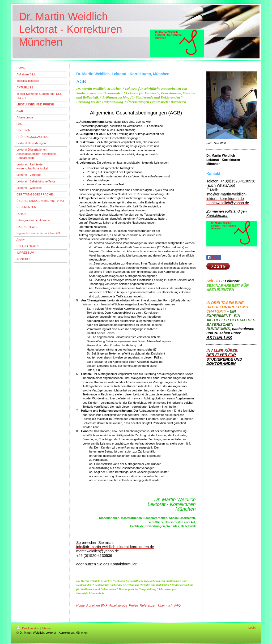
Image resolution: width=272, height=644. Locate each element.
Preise (134, 605)
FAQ (177, 605)
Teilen (214, 258)
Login (252, 628)
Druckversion (28, 628)
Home (80, 605)
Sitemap (47, 628)
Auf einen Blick (97, 605)
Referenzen (148, 605)
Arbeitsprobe (118, 605)
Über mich (165, 605)
